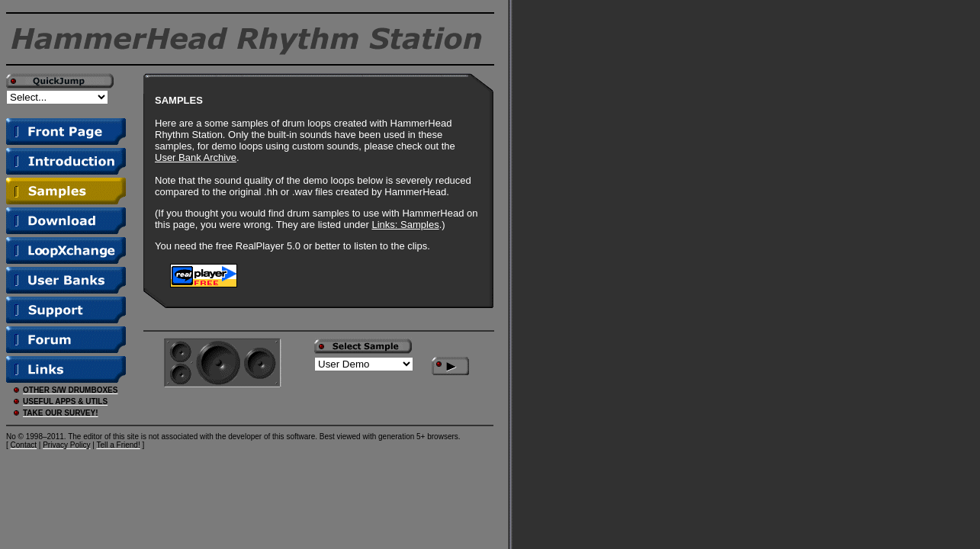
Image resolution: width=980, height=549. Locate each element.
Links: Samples (405, 225)
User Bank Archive (196, 157)
